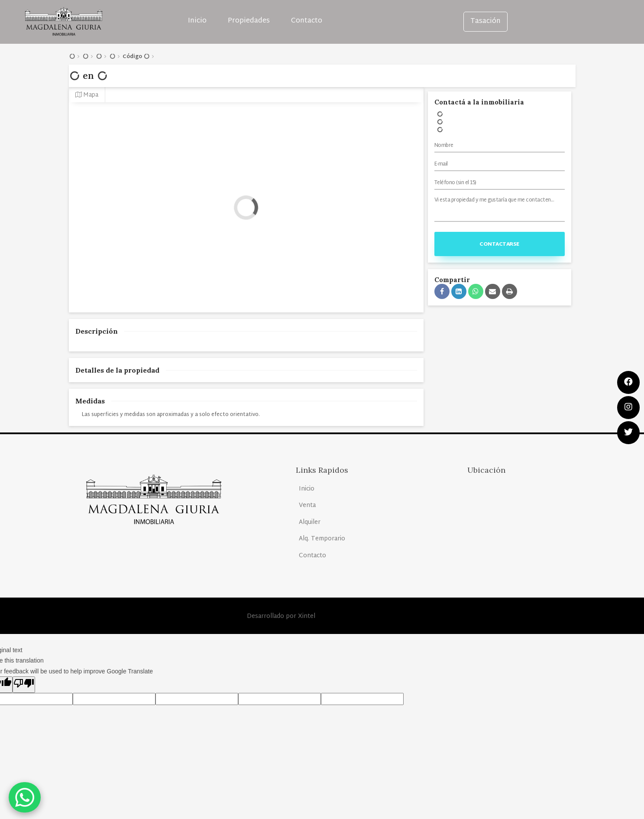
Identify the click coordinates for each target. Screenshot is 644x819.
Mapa (87, 95)
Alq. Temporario (322, 539)
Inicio (197, 21)
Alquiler (310, 522)
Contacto (307, 21)
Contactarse (499, 244)
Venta (307, 505)
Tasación (485, 21)
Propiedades (249, 21)
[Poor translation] (24, 685)
